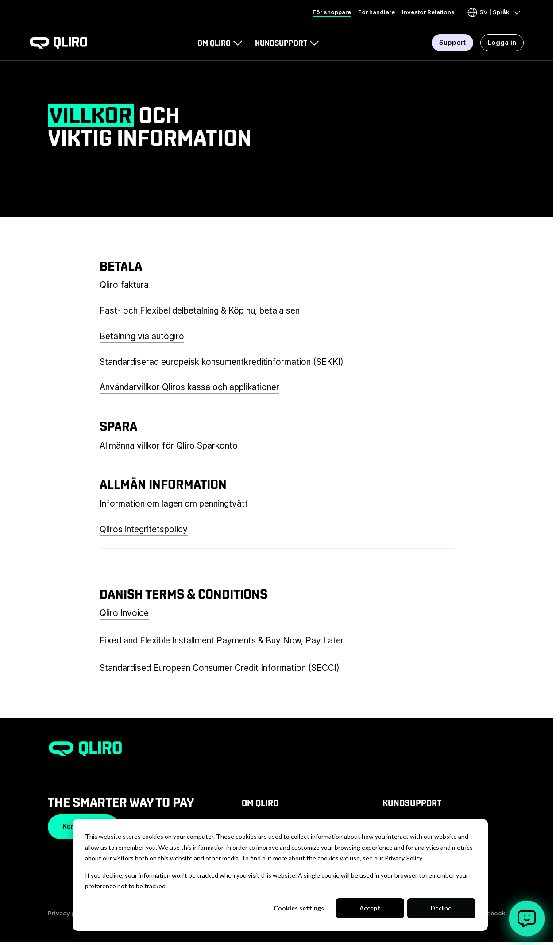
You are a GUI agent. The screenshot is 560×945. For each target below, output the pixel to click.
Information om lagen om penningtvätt (174, 503)
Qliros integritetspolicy (144, 529)
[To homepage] (58, 43)
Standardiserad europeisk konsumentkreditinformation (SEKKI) (222, 362)
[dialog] (280, 875)
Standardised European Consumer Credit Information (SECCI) (220, 668)
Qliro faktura (124, 285)
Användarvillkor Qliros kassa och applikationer (189, 387)
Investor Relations (428, 12)
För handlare (377, 12)
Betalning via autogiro (142, 336)
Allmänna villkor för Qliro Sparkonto (169, 445)
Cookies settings (299, 908)
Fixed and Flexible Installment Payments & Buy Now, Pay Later (222, 640)
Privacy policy (69, 913)
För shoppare (332, 12)
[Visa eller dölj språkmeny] (494, 12)
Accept (370, 908)
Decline (441, 908)
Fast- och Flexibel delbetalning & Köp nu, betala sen (200, 310)
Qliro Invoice (124, 613)
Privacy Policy (403, 858)
